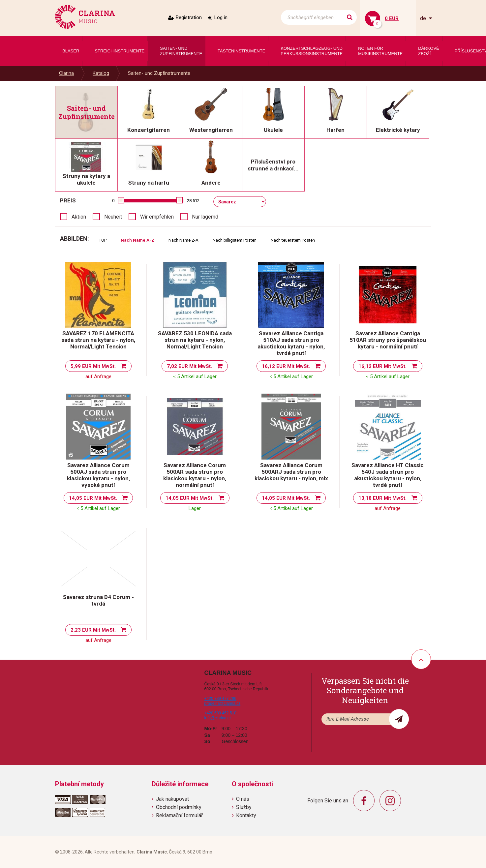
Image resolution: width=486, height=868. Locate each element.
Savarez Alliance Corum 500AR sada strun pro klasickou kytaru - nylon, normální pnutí (195, 475)
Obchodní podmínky (179, 807)
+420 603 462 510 (220, 713)
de (424, 18)
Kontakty (246, 815)
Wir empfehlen (157, 217)
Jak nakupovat (172, 799)
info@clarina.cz (218, 718)
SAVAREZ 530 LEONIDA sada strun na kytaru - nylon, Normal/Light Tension (195, 340)
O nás (243, 799)
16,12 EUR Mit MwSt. (286, 366)
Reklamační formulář (179, 815)
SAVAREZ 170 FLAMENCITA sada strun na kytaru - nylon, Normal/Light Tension (98, 340)
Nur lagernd (205, 217)
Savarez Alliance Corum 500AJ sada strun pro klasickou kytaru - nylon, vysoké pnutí (98, 475)
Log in (221, 17)
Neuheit (113, 217)
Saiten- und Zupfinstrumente (159, 73)
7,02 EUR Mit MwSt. (189, 366)
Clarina (66, 73)
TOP (103, 240)
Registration (189, 17)
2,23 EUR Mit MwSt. (93, 630)
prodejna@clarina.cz (223, 703)
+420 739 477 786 (220, 699)
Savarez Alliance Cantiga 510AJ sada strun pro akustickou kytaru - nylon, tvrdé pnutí (291, 343)
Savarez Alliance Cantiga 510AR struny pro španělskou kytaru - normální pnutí (388, 340)
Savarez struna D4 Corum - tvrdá (98, 600)
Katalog (101, 73)
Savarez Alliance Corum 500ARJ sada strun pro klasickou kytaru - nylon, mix (291, 472)
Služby (244, 807)
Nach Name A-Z (137, 240)
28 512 (193, 201)
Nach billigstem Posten (235, 240)
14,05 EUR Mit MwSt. (93, 498)
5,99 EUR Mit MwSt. (93, 366)
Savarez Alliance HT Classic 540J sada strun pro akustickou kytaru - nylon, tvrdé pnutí (388, 475)
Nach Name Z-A (183, 240)
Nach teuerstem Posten (293, 240)
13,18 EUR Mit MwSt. (382, 498)
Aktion (79, 217)
